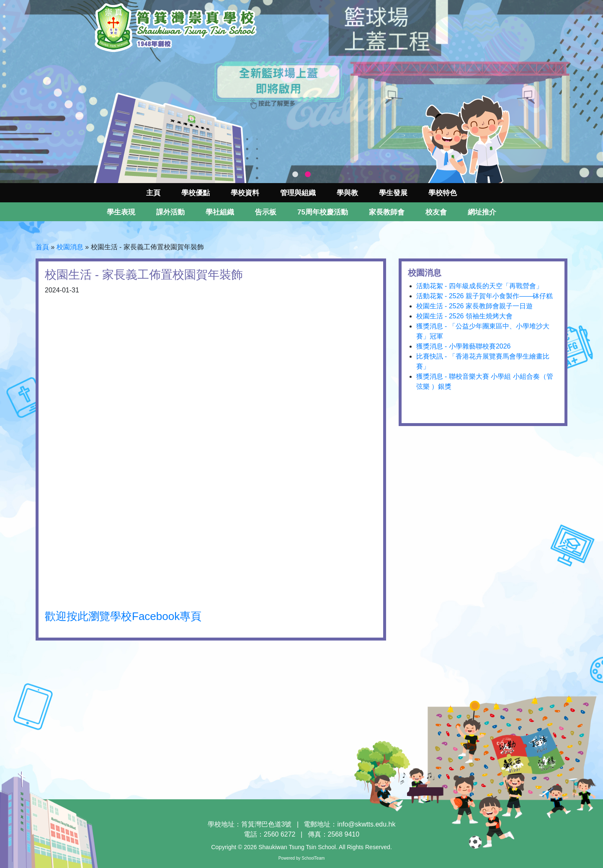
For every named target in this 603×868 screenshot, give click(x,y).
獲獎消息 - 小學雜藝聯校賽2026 (464, 346)
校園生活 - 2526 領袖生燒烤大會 (464, 316)
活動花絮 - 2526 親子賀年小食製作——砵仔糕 (484, 296)
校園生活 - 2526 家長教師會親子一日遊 (474, 306)
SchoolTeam (313, 858)
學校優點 (196, 193)
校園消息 (70, 247)
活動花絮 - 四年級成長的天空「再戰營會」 (479, 286)
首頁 (42, 247)
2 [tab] (308, 175)
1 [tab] (295, 175)
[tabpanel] (301, 92)
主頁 (153, 193)
